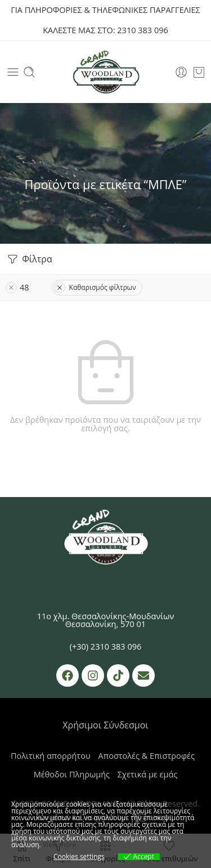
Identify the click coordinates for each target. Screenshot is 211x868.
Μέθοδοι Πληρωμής (72, 774)
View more (59, 845)
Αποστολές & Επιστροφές (147, 756)
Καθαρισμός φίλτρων (95, 287)
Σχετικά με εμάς (147, 774)
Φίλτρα (29, 259)
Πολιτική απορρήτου (51, 756)
